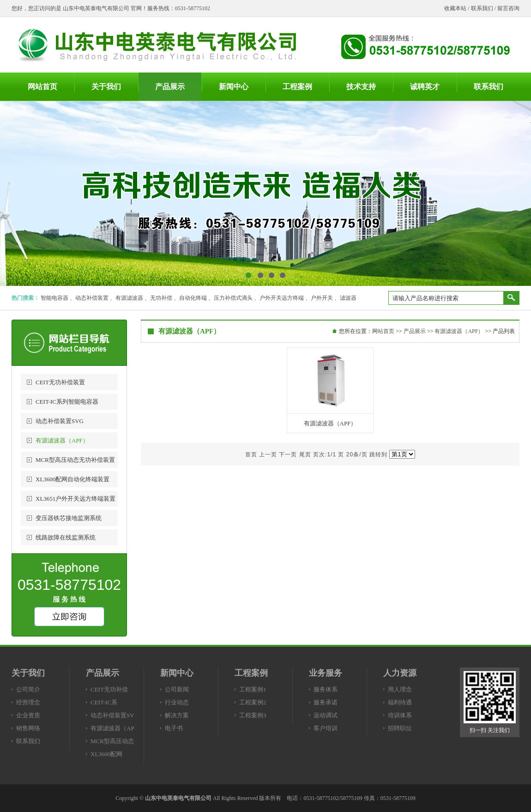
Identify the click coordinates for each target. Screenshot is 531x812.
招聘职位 (400, 728)
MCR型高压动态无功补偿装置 (75, 460)
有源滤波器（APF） (62, 440)
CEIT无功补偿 (109, 689)
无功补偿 (161, 298)
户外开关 (322, 298)
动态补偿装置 (92, 298)
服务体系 (326, 689)
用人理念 (400, 689)
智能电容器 (54, 298)
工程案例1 (253, 689)
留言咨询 (508, 8)
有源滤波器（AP (112, 728)
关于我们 (28, 673)
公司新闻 (177, 689)
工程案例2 (253, 702)
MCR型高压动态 (112, 741)
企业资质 (28, 715)
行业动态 (177, 702)
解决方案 (177, 715)
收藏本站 (455, 8)
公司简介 (28, 689)
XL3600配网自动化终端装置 (72, 479)
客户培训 (326, 728)
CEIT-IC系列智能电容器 (67, 402)
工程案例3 (253, 715)
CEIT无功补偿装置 (60, 382)
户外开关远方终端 (282, 298)
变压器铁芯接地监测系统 (69, 518)
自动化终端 (193, 298)
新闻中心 (177, 673)
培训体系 (400, 715)
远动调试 (326, 715)
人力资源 (400, 673)
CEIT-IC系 (104, 702)
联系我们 (482, 8)
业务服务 (326, 673)
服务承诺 (326, 702)
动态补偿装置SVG (60, 421)
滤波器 (348, 298)
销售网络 (28, 728)
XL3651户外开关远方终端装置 (75, 499)
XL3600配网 (106, 754)
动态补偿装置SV (112, 715)
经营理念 (28, 702)
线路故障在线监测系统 (66, 537)
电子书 (174, 728)
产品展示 (415, 331)
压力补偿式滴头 (233, 298)
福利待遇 (400, 702)
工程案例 (251, 673)
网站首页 (383, 331)
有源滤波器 (129, 298)
